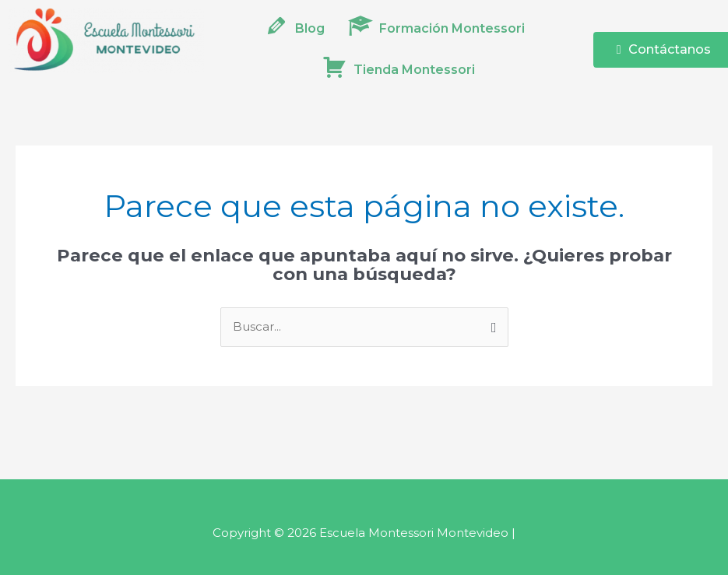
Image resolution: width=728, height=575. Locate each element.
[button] (440, 29)
